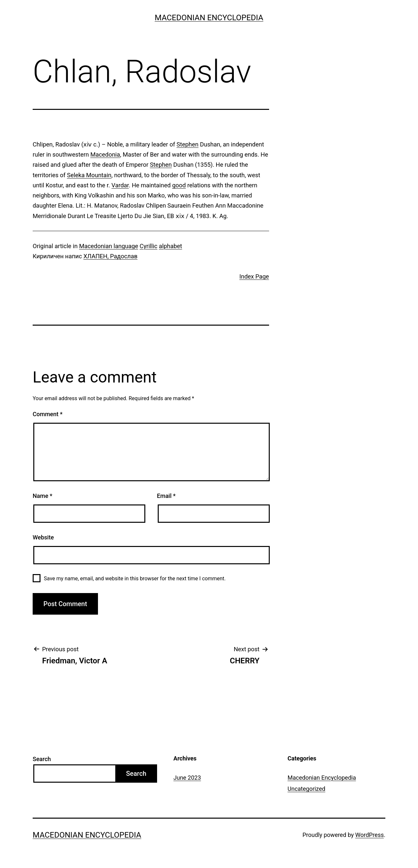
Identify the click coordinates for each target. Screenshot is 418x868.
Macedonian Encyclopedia (209, 18)
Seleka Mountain (89, 175)
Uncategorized (307, 789)
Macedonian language (109, 246)
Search (42, 759)
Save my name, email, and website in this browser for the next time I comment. (135, 579)
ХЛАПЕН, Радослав (110, 256)
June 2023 (187, 778)
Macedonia (105, 154)
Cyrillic (149, 246)
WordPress (370, 835)
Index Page (254, 276)
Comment (48, 414)
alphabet (171, 246)
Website (43, 537)
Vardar (120, 185)
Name (42, 496)
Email (166, 496)
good (179, 185)
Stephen (188, 144)
